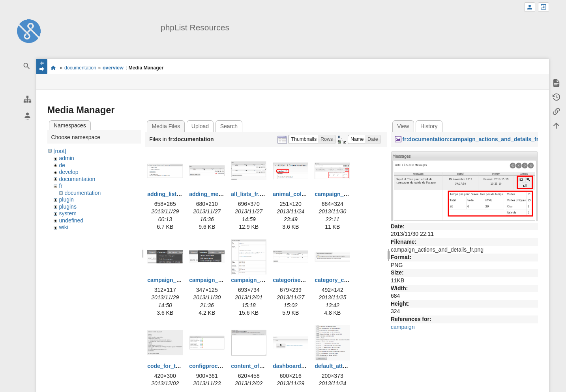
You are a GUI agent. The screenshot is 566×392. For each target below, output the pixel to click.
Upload (200, 126)
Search (229, 126)
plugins (68, 207)
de (62, 165)
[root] (60, 151)
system (68, 213)
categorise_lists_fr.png (303, 280)
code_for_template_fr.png (181, 366)
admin (67, 158)
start (53, 68)
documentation (80, 68)
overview (113, 68)
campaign (403, 327)
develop (69, 172)
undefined (71, 220)
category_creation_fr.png (348, 280)
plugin (67, 200)
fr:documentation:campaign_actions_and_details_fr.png (476, 139)
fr (61, 186)
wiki (64, 227)
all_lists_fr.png (250, 194)
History (429, 126)
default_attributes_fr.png (347, 366)
